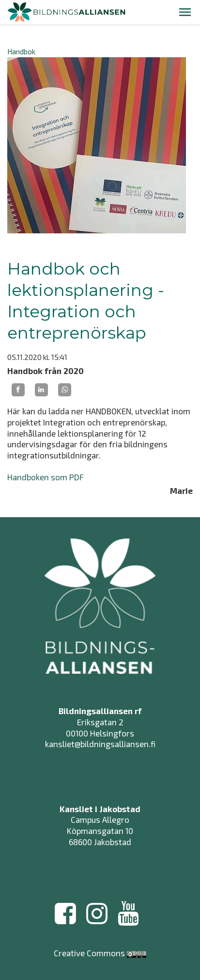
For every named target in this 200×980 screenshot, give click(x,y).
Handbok (21, 51)
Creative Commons (89, 953)
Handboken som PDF (46, 477)
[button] (185, 12)
